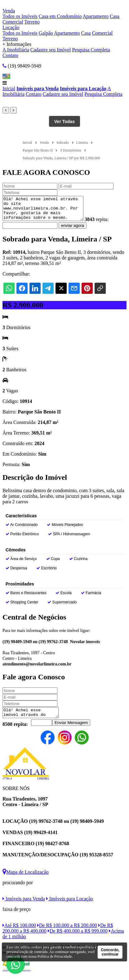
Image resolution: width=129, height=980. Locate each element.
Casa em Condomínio (60, 16)
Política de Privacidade (55, 956)
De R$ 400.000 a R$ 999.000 (78, 937)
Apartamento (96, 16)
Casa (115, 16)
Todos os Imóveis (20, 16)
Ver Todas (64, 121)
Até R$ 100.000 (19, 932)
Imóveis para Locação (83, 88)
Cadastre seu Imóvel (51, 50)
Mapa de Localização (26, 878)
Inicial (9, 88)
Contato (10, 55)
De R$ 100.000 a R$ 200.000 (67, 932)
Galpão (46, 33)
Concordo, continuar (110, 952)
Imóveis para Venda (38, 88)
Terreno (32, 22)
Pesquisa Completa (91, 50)
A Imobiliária (16, 50)
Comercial (13, 22)
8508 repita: (15, 731)
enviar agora (73, 230)
